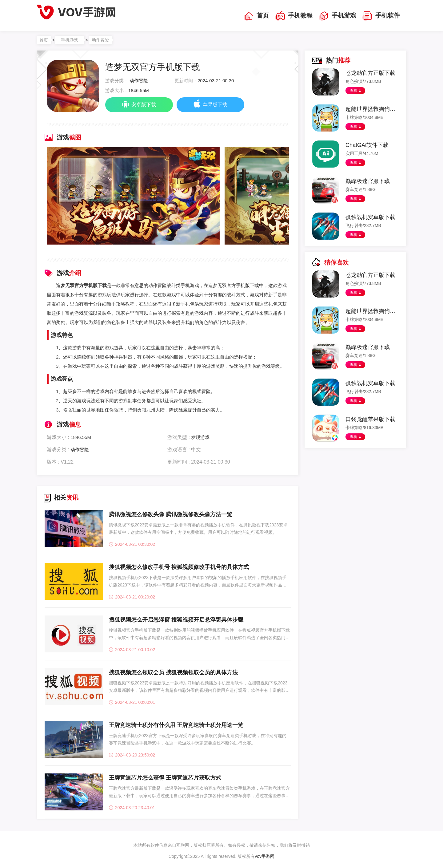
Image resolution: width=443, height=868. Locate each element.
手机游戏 (337, 16)
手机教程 (294, 16)
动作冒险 (100, 40)
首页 (256, 16)
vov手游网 (265, 856)
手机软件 (381, 16)
